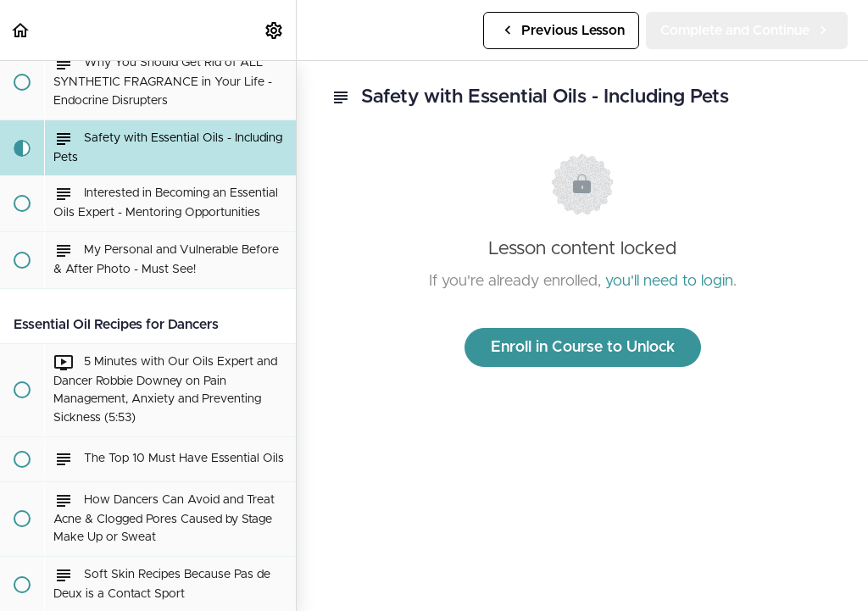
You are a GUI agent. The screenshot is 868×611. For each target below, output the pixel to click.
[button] (21, 30)
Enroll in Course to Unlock (583, 347)
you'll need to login (669, 281)
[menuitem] (275, 30)
